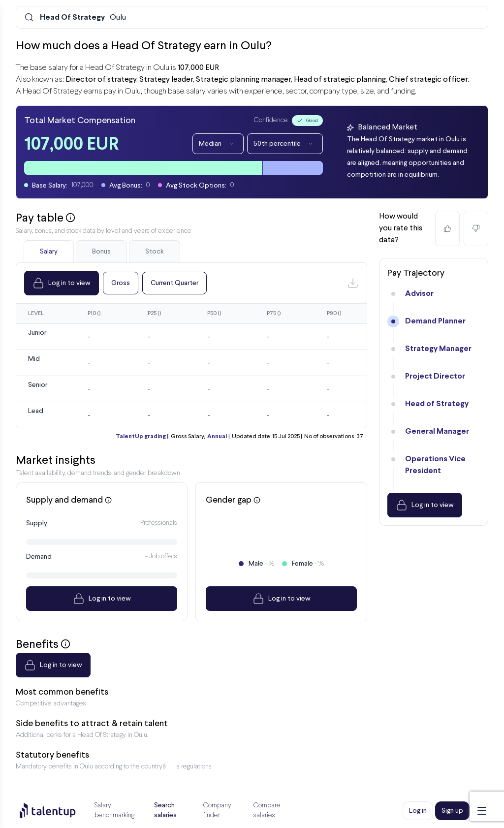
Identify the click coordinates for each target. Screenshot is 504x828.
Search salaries (165, 810)
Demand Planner (435, 321)
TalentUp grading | (142, 437)
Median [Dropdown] (218, 144)
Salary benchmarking (114, 811)
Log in (418, 811)
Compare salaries (267, 811)
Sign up (452, 811)
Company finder (217, 811)
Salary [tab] (49, 252)
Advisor (419, 294)
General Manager (437, 431)
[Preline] (56, 811)
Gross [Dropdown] (121, 283)
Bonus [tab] (101, 252)
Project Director (435, 376)
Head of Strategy (437, 404)
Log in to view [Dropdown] (62, 283)
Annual (217, 437)
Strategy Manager (438, 349)
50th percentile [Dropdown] (285, 144)
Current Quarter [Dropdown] (174, 283)
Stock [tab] (155, 252)
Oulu (83, 18)
